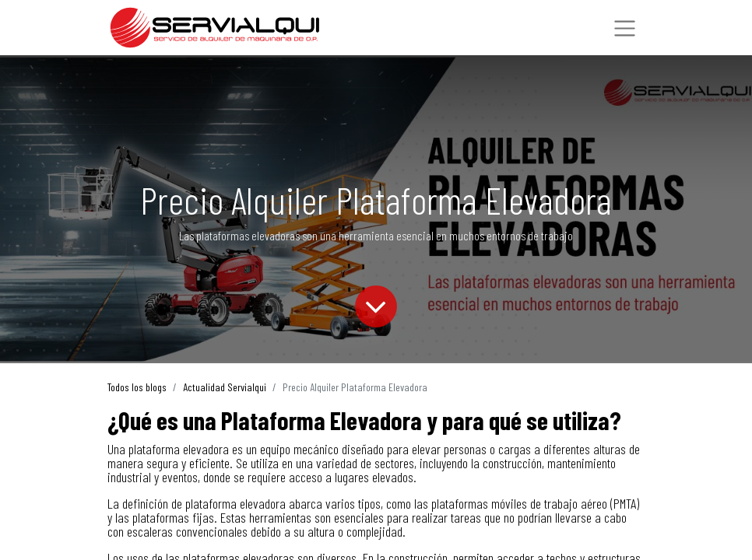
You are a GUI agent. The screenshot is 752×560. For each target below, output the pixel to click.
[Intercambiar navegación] (625, 28)
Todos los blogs (137, 387)
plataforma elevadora (179, 449)
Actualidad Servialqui (225, 387)
